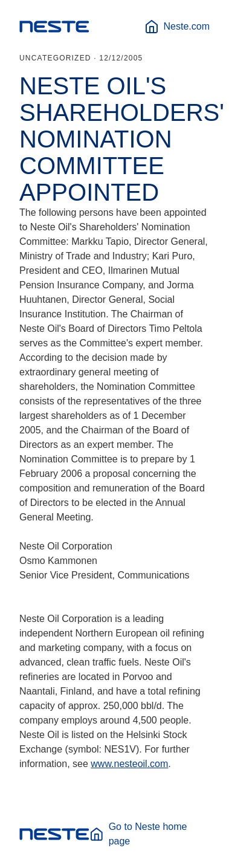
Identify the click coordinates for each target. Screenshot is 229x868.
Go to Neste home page (138, 834)
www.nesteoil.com (129, 764)
